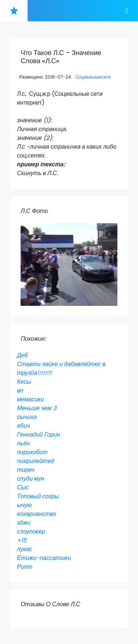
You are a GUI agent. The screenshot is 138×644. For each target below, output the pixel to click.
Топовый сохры (38, 496)
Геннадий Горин (38, 435)
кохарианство (37, 514)
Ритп (25, 567)
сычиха (27, 417)
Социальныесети (93, 77)
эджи (24, 523)
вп (20, 390)
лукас (24, 549)
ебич (23, 426)
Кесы (24, 382)
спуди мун (31, 479)
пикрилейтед (36, 461)
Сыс (23, 487)
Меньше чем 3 (37, 408)
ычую (24, 505)
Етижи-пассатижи (44, 558)
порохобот (32, 452)
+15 (22, 540)
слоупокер (31, 531)
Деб (22, 355)
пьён (23, 443)
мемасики (30, 399)
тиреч (26, 470)
